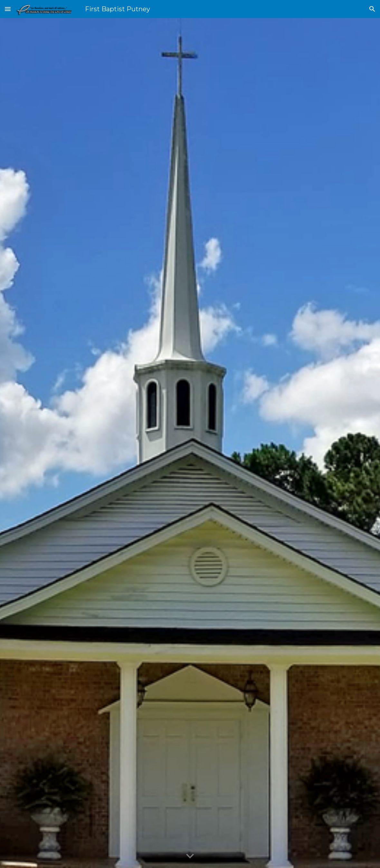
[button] (8, 9)
